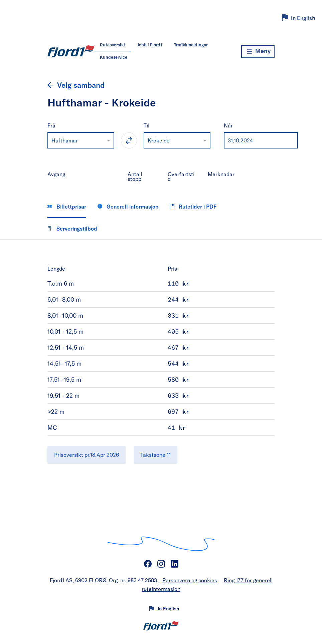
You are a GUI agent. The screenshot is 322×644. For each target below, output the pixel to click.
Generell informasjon (128, 206)
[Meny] (258, 52)
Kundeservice (114, 57)
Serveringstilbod (72, 228)
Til (146, 125)
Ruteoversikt (113, 45)
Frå (51, 125)
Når (228, 125)
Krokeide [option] (159, 140)
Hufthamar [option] (65, 140)
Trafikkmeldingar (191, 45)
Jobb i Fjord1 (150, 45)
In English (303, 18)
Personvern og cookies (190, 580)
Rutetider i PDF (193, 206)
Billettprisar (67, 206)
